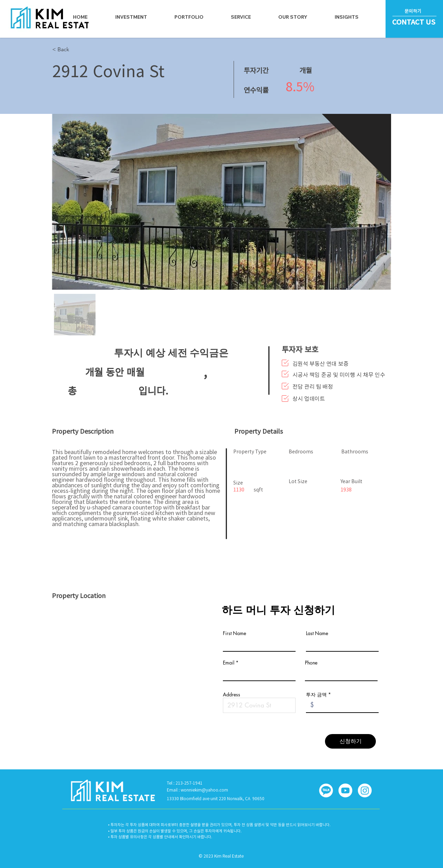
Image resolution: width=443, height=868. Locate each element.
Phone (311, 663)
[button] (241, 17)
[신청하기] (350, 741)
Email (229, 663)
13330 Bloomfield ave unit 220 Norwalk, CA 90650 (216, 798)
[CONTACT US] (415, 22)
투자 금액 (316, 695)
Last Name (317, 633)
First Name (234, 633)
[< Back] (87, 49)
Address (232, 695)
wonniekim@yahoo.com (204, 790)
